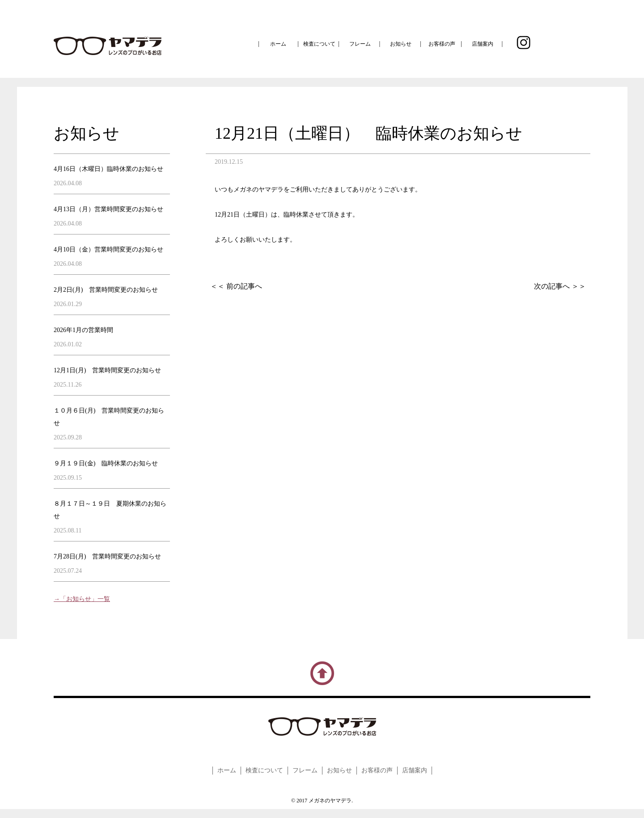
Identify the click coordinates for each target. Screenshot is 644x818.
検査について (319, 44)
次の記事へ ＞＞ (560, 286)
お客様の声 (442, 44)
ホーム (278, 44)
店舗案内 (483, 44)
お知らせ (401, 44)
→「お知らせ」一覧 (82, 599)
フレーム (360, 44)
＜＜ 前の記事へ (236, 286)
